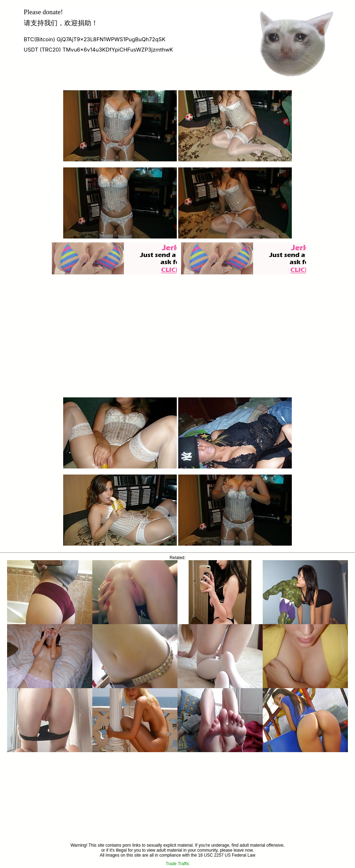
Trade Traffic (178, 864)
